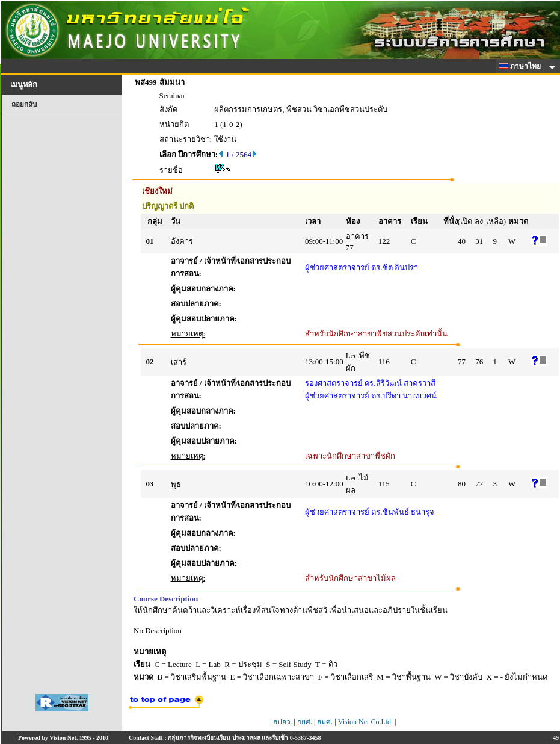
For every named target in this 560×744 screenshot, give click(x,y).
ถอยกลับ (24, 104)
